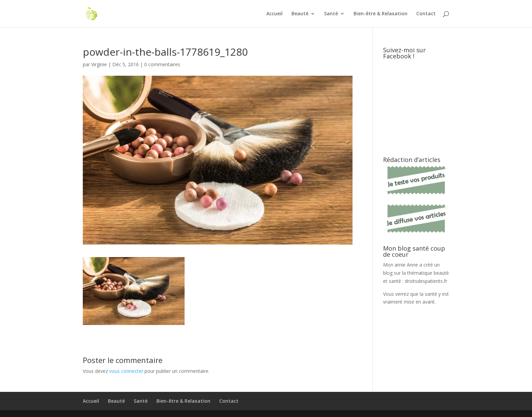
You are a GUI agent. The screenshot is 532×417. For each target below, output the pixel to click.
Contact (426, 14)
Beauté (300, 14)
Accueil (274, 14)
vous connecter (126, 371)
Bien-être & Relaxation (381, 14)
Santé (331, 14)
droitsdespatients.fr (426, 281)
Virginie (99, 64)
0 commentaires (162, 64)
